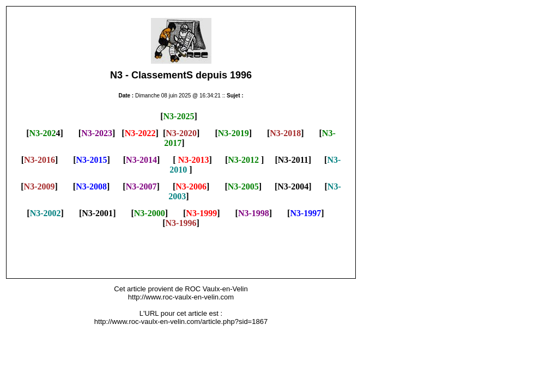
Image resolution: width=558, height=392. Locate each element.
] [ (280, 213)
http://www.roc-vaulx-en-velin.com (181, 297)
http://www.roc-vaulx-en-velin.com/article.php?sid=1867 (181, 321)
